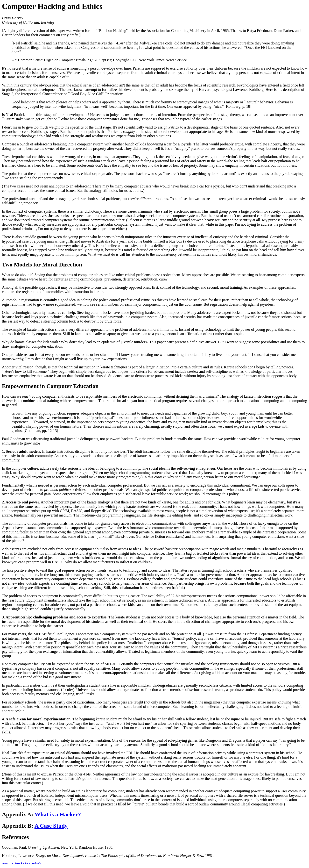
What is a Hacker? (58, 814)
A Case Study (51, 826)
